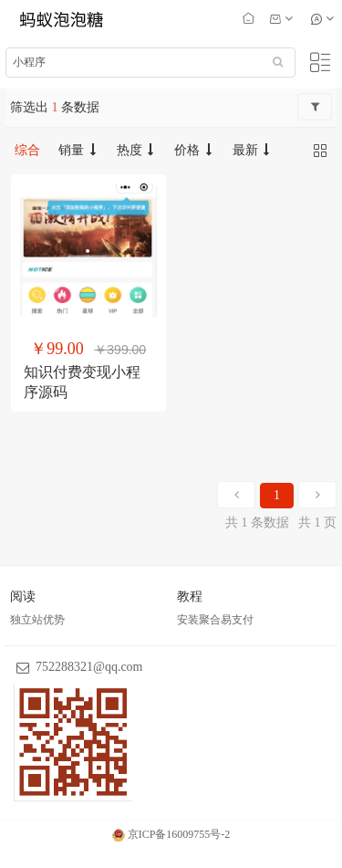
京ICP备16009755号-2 (171, 834)
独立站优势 (37, 620)
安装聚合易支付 (215, 620)
